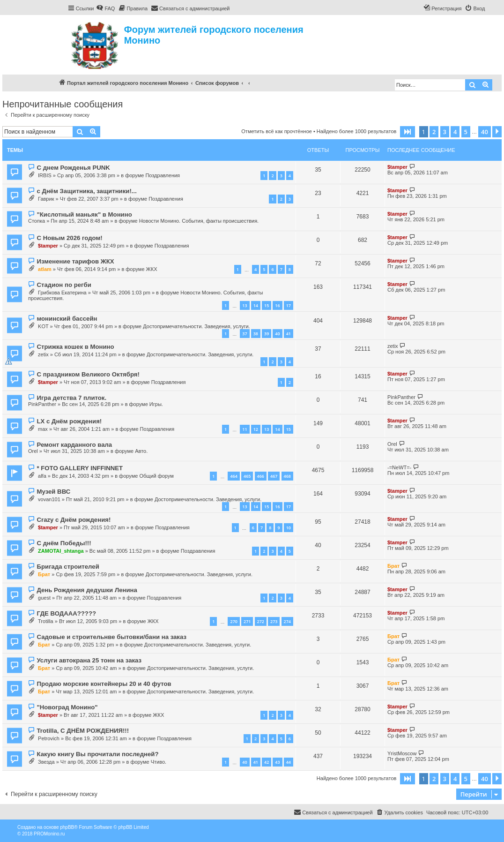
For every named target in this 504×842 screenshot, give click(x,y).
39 (267, 334)
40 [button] (485, 132)
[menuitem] (105, 8)
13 (245, 305)
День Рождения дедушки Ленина (87, 590)
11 (245, 429)
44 (289, 762)
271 (247, 621)
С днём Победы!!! (64, 543)
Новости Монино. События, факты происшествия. (199, 221)
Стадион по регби (64, 285)
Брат (44, 574)
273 (274, 621)
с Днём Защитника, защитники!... (86, 191)
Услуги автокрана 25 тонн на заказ (89, 660)
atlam (45, 269)
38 (256, 334)
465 (247, 476)
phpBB (67, 827)
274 (287, 621)
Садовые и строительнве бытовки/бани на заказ (111, 637)
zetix (43, 354)
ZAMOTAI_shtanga (61, 551)
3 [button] (445, 132)
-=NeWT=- (399, 467)
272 (261, 621)
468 (287, 476)
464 (233, 476)
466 (261, 476)
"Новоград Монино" (67, 707)
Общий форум (156, 476)
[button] (408, 132)
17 (289, 305)
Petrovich (49, 738)
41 (289, 334)
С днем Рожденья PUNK (73, 168)
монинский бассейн (67, 319)
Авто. (141, 451)
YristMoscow (402, 753)
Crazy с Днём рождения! (74, 520)
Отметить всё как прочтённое (277, 131)
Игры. (156, 404)
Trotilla (46, 621)
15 (267, 305)
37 (245, 334)
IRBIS (45, 175)
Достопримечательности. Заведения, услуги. (196, 326)
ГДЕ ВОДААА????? (66, 613)
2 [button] (434, 132)
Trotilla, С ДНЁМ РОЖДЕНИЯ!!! (83, 731)
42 (267, 762)
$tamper (397, 167)
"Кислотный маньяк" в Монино (84, 214)
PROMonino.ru (49, 834)
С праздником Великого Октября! (88, 374)
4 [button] (455, 132)
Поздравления (163, 175)
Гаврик (46, 199)
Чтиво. (159, 762)
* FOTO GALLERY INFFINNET (80, 468)
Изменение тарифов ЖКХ (75, 261)
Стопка (37, 221)
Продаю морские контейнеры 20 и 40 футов (104, 684)
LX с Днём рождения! (69, 421)
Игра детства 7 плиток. (71, 398)
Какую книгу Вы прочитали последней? (97, 754)
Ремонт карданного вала (74, 445)
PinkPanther (42, 404)
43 (277, 762)
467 (274, 476)
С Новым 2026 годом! (69, 238)
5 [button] (466, 132)
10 (289, 528)
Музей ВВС (53, 492)
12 (256, 429)
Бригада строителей (68, 567)
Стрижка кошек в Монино (75, 347)
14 (256, 305)
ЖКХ (152, 269)
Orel (33, 451)
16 (277, 305)
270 (233, 621)
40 (277, 334)
